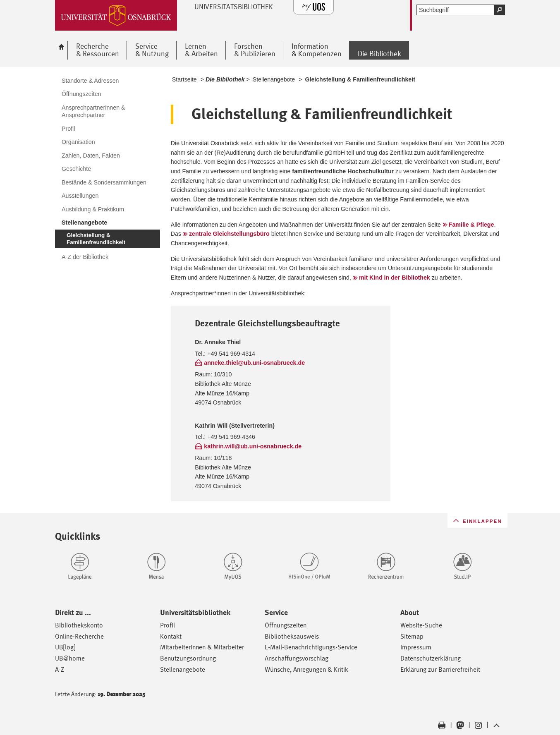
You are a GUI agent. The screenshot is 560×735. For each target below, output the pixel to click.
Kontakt (171, 636)
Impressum (416, 647)
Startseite (184, 79)
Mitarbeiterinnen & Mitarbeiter (202, 647)
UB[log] (65, 647)
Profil (168, 625)
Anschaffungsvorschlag (297, 658)
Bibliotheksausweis (292, 636)
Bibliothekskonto (79, 625)
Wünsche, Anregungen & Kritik (306, 669)
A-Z (60, 669)
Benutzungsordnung (188, 658)
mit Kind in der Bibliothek (395, 278)
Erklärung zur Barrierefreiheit (440, 669)
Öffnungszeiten (286, 625)
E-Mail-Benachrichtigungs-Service (311, 647)
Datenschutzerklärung (431, 658)
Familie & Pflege (471, 225)
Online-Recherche (79, 636)
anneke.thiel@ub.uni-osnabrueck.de (254, 363)
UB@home (70, 658)
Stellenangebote (274, 79)
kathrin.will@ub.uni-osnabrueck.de (253, 446)
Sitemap (412, 636)
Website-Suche (421, 625)
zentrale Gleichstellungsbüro (229, 234)
